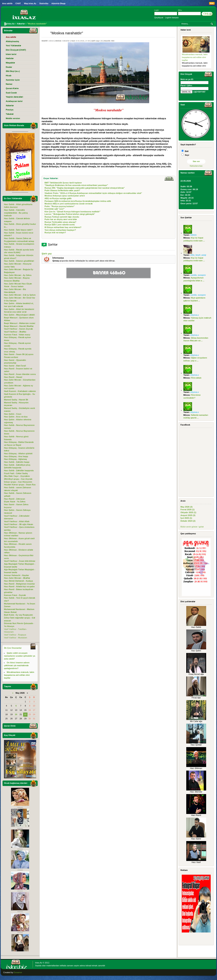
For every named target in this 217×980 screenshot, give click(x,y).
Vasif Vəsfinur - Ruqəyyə (15, 635)
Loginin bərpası (172, 18)
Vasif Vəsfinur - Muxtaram (16, 638)
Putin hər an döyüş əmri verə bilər (61, 219)
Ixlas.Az (39, 963)
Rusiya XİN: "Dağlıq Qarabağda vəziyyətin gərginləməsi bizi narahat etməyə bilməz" (85, 188)
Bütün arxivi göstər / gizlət (192, 527)
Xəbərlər (66, 41)
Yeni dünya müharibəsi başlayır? (60, 230)
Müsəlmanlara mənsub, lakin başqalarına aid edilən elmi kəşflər (195, 57)
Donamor (18, 972)
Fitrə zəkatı (196, 378)
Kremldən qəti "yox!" (55, 209)
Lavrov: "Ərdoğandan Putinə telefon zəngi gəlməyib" (70, 214)
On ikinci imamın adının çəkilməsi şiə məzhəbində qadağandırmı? (17, 665)
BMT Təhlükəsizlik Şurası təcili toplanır (63, 183)
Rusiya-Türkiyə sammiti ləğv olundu (62, 217)
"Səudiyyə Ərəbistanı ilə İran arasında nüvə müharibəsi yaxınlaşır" (76, 185)
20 (16, 714)
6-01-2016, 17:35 (83, 41)
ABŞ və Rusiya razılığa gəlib (58, 198)
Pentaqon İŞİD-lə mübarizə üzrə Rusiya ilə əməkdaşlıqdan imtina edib (78, 201)
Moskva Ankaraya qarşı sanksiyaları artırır (65, 196)
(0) (102, 41)
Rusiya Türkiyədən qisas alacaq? (60, 222)
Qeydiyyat (159, 18)
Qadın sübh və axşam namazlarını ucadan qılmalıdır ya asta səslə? (20, 656)
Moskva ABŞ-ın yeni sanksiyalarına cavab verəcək (69, 204)
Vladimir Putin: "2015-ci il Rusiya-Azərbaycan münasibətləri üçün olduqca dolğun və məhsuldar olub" (93, 193)
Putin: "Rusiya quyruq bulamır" (60, 206)
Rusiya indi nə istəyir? (55, 233)
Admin (51, 41)
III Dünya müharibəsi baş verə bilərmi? (63, 227)
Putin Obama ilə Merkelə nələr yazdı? (62, 190)
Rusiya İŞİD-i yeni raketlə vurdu (60, 225)
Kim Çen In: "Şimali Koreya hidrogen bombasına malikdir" (72, 212)
